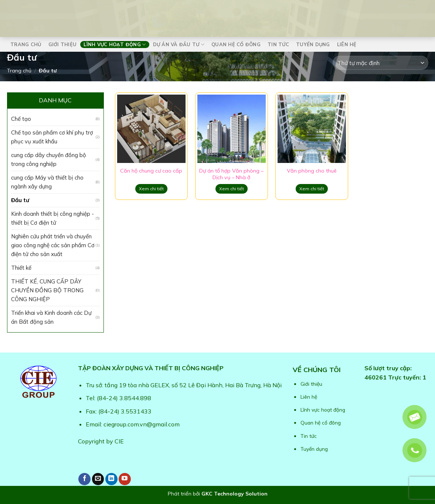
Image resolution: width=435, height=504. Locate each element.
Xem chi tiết (151, 189)
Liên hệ (347, 44)
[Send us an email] (98, 479)
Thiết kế (21, 268)
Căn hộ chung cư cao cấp (151, 171)
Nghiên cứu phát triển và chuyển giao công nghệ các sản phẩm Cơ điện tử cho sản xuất (53, 245)
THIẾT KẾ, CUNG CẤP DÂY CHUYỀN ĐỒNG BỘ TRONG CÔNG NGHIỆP (47, 290)
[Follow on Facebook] (84, 479)
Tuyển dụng (313, 44)
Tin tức (278, 44)
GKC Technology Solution (235, 494)
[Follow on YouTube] (125, 479)
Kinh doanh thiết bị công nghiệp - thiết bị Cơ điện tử (52, 218)
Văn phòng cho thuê (312, 171)
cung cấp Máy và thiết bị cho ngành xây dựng (47, 182)
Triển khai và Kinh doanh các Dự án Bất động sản (51, 317)
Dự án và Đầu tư (179, 45)
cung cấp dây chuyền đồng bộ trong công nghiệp (49, 159)
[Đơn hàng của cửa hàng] (380, 63)
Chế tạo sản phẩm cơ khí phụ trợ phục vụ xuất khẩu (52, 137)
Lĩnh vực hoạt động (115, 45)
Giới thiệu (63, 44)
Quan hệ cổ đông (236, 44)
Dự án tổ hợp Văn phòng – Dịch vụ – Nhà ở (231, 174)
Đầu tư (20, 200)
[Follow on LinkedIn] (111, 479)
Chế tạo (21, 119)
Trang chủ (26, 44)
